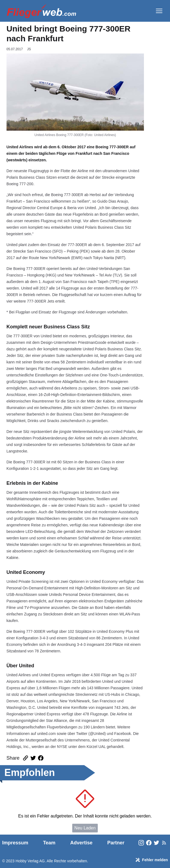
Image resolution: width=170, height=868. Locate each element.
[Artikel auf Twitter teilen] (33, 758)
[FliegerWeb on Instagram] (141, 843)
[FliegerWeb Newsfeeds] (164, 843)
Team (49, 843)
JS (29, 49)
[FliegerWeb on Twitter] (156, 843)
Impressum (15, 843)
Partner (116, 843)
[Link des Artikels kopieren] (26, 758)
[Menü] (159, 11)
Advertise (81, 843)
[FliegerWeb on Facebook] (149, 843)
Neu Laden (85, 828)
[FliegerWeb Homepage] (41, 11)
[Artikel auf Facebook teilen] (41, 758)
